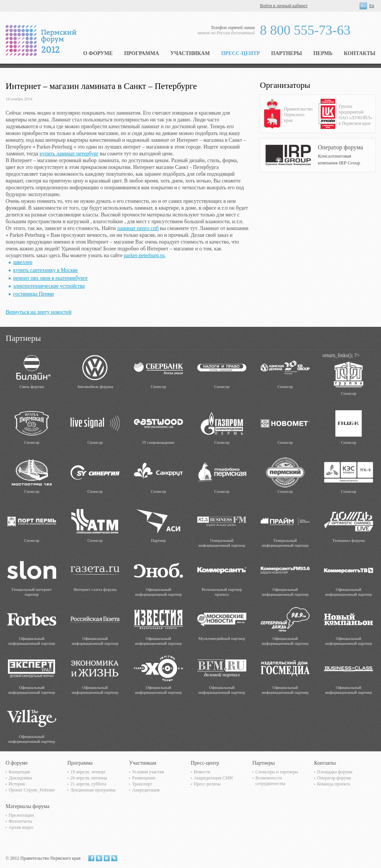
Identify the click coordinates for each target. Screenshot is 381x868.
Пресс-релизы (207, 784)
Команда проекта (334, 784)
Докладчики (20, 778)
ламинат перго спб (138, 228)
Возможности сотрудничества (270, 781)
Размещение (144, 778)
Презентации (21, 815)
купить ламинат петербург (69, 154)
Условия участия (148, 772)
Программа (142, 53)
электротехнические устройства (49, 286)
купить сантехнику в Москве (45, 270)
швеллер (23, 262)
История (17, 784)
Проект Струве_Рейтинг (32, 790)
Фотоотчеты (20, 821)
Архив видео (21, 827)
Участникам (190, 53)
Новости (202, 772)
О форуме (98, 53)
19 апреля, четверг (88, 772)
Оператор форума (334, 778)
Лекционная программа (93, 790)
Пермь (323, 53)
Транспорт (142, 784)
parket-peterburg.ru (144, 255)
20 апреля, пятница (89, 778)
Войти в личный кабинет (284, 6)
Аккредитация (146, 790)
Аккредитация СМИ (213, 778)
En (372, 6)
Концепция (19, 772)
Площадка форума (335, 772)
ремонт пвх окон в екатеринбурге (50, 278)
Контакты (359, 53)
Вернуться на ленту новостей (38, 312)
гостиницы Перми (33, 294)
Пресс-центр (240, 53)
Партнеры (287, 53)
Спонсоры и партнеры (277, 772)
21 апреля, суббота (88, 784)
